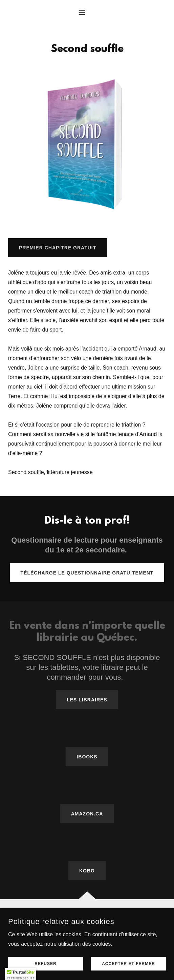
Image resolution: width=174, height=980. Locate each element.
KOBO (87, 871)
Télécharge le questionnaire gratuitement (87, 573)
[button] (87, 12)
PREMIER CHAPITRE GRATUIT (58, 248)
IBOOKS (87, 757)
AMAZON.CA (87, 814)
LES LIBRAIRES (87, 700)
